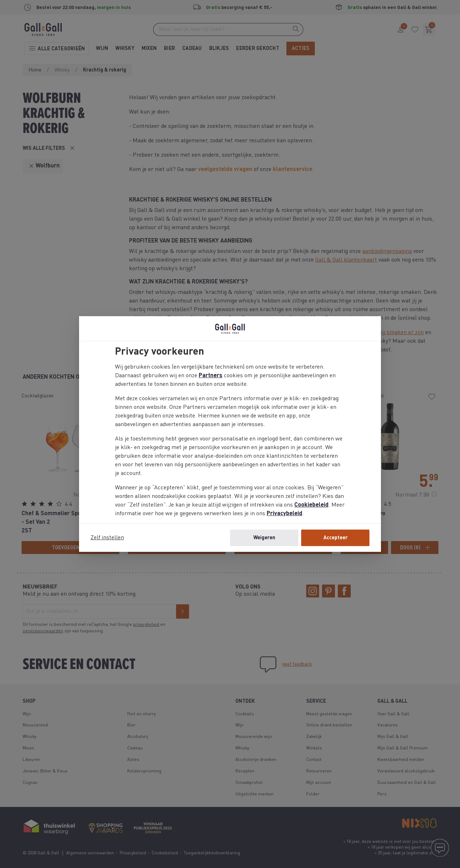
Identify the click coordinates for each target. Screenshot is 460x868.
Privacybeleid (284, 514)
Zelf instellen (107, 538)
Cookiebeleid (311, 505)
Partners (211, 376)
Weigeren (264, 538)
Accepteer (335, 538)
